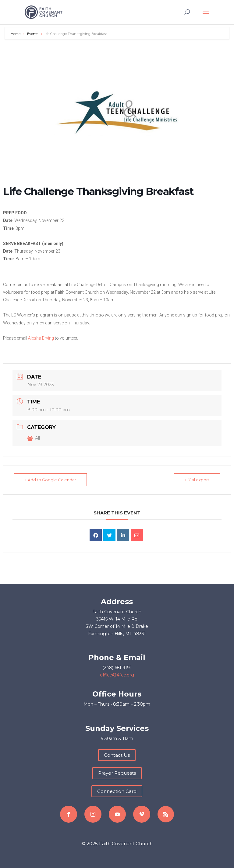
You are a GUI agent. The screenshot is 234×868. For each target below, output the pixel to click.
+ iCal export (197, 480)
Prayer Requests (117, 773)
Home (16, 34)
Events (33, 34)
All (34, 438)
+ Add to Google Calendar (50, 480)
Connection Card (117, 791)
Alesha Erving (41, 338)
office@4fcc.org (117, 675)
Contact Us (117, 755)
